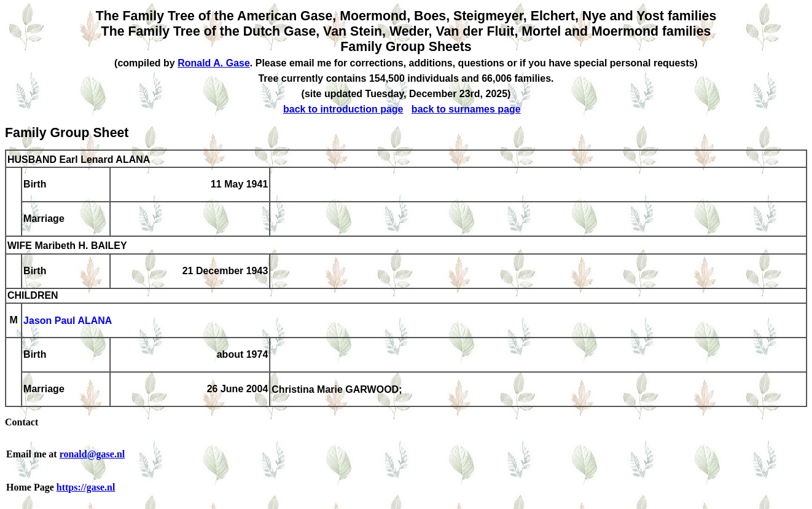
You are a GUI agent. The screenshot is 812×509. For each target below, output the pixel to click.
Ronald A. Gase (214, 63)
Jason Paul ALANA (68, 321)
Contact (21, 422)
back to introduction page (343, 109)
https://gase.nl (86, 487)
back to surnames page (466, 109)
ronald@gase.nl (92, 454)
